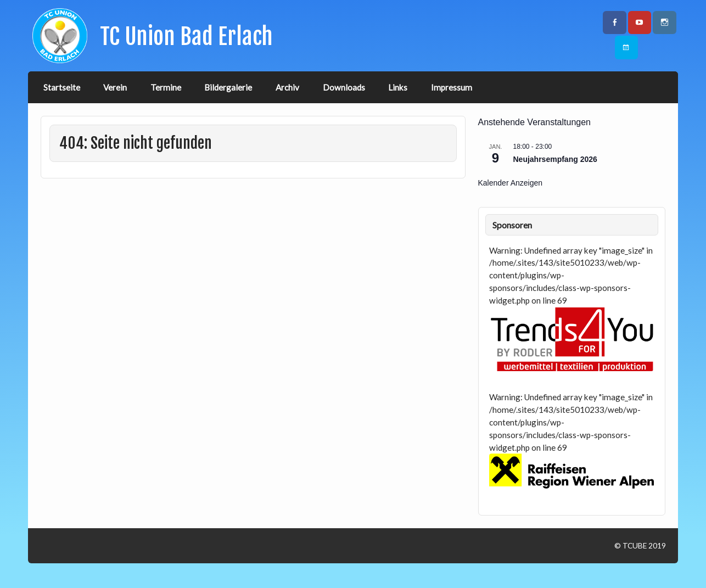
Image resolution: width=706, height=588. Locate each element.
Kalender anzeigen (511, 183)
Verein (115, 87)
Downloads (344, 87)
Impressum (452, 87)
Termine (166, 87)
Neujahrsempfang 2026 (555, 159)
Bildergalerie (228, 87)
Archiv (287, 87)
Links (398, 87)
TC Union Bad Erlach (186, 37)
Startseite (62, 87)
